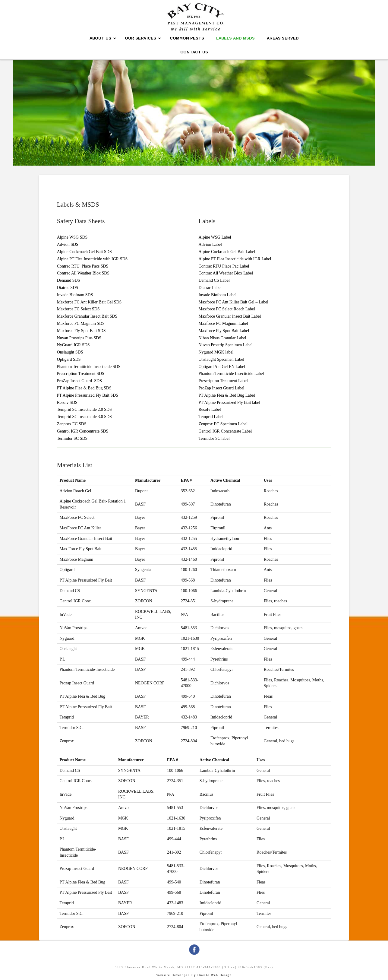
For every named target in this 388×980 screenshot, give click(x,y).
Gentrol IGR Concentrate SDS (83, 431)
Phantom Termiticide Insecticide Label (231, 374)
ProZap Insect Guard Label (222, 388)
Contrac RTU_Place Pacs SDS (83, 266)
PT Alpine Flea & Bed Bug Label (227, 395)
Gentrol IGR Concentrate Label (225, 431)
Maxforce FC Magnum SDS (81, 323)
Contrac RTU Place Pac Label (224, 266)
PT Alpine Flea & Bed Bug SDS (84, 388)
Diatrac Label (210, 288)
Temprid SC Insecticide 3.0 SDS (84, 417)
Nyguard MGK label (216, 352)
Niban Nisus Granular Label (222, 338)
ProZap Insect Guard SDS (79, 381)
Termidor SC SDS (72, 438)
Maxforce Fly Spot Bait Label (224, 331)
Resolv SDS (67, 403)
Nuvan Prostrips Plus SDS (79, 338)
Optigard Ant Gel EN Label (222, 367)
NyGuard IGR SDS (73, 345)
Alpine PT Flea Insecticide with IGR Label (235, 259)
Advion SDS (68, 244)
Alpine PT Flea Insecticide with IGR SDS (92, 259)
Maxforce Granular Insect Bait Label (230, 316)
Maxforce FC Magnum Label (223, 323)
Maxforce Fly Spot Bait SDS (81, 331)
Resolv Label (210, 409)
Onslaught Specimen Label (222, 359)
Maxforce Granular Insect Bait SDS (87, 316)
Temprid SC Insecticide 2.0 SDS (84, 409)
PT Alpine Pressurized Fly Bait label (230, 403)
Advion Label (210, 244)
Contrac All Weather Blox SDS (83, 273)
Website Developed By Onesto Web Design (194, 975)
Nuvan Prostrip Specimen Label (226, 345)
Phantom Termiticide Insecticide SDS (89, 367)
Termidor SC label (214, 438)
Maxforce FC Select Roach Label (227, 309)
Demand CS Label (214, 280)
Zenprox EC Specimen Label (223, 424)
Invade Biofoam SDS (75, 295)
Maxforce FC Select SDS (78, 309)
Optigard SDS (69, 359)
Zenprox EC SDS (72, 424)
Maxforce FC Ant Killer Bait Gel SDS (89, 302)
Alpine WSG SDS (72, 237)
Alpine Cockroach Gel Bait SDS (84, 252)
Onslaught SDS (70, 352)
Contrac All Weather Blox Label (226, 273)
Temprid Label (211, 417)
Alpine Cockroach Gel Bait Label (227, 252)
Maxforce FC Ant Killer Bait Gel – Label (233, 302)
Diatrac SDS (68, 288)
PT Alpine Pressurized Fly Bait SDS (88, 395)
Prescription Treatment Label (223, 381)
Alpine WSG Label (215, 237)
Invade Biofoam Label (218, 295)
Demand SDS (69, 280)
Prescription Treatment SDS (81, 374)
